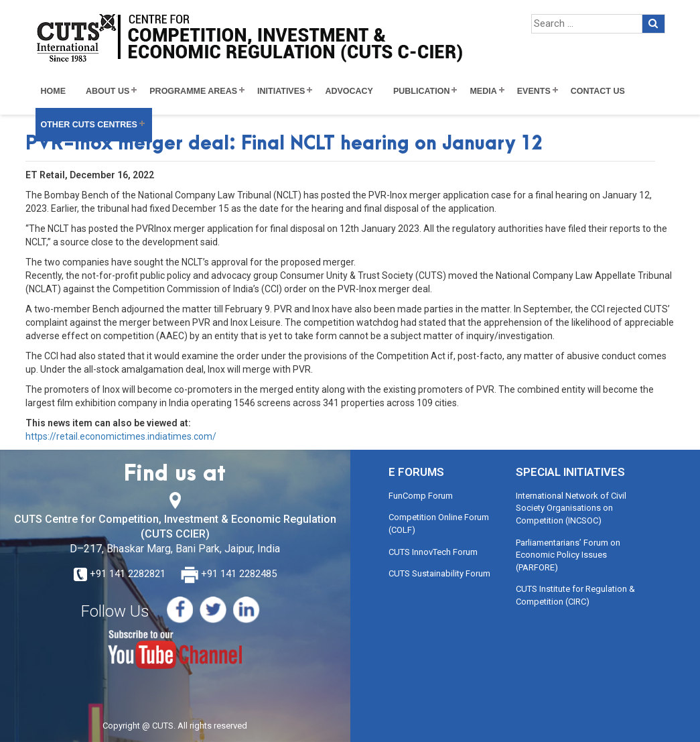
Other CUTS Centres (89, 125)
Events (534, 91)
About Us (108, 91)
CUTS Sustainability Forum (439, 573)
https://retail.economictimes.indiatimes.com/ (121, 436)
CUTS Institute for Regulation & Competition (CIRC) (575, 595)
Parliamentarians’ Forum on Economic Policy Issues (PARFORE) (568, 555)
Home (54, 91)
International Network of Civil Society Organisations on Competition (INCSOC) (571, 508)
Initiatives (281, 91)
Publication (422, 91)
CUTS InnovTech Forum (433, 552)
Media (483, 91)
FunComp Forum (421, 496)
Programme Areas (193, 91)
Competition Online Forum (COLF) (439, 523)
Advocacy (349, 91)
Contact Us (598, 91)
